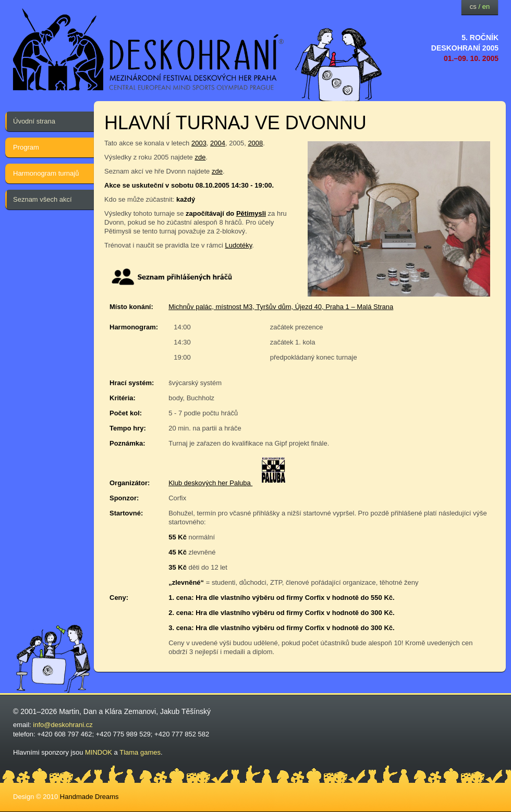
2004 (218, 143)
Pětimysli (251, 213)
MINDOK (99, 752)
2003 (199, 143)
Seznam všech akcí (42, 199)
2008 (255, 143)
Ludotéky (238, 245)
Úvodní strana (34, 121)
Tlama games (140, 752)
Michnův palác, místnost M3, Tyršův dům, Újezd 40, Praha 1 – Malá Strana (281, 307)
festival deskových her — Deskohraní (149, 50)
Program (26, 147)
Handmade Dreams (89, 797)
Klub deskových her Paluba (210, 483)
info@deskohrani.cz (63, 725)
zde (200, 157)
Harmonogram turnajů (46, 173)
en (486, 7)
